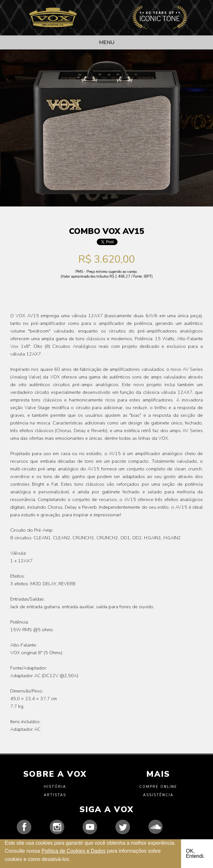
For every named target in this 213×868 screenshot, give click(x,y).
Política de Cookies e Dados (74, 851)
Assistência (158, 795)
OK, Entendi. (195, 853)
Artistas (55, 795)
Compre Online (158, 787)
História (55, 787)
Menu (107, 42)
